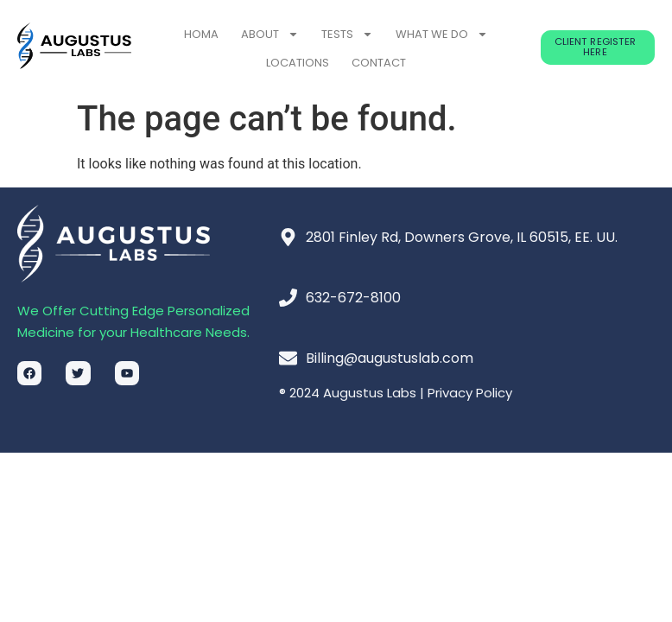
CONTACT (379, 63)
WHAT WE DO (442, 34)
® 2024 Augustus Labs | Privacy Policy (396, 393)
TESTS (347, 34)
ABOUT (270, 34)
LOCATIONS (298, 63)
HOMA (201, 34)
